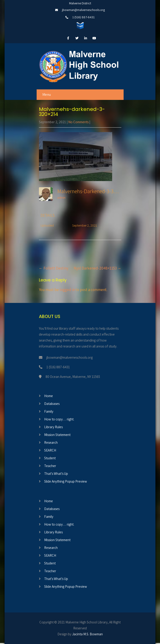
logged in (67, 290)
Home (49, 396)
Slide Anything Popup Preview (66, 481)
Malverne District (80, 3)
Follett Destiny (54, 268)
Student (50, 458)
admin (61, 198)
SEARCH (50, 450)
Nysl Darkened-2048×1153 (98, 268)
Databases (52, 404)
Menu (47, 95)
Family (49, 411)
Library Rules (53, 427)
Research (51, 442)
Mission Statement (57, 435)
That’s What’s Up (56, 474)
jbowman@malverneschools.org (83, 10)
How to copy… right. (59, 419)
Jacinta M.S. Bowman (87, 634)
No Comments (78, 122)
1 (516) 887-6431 (83, 17)
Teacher (50, 466)
